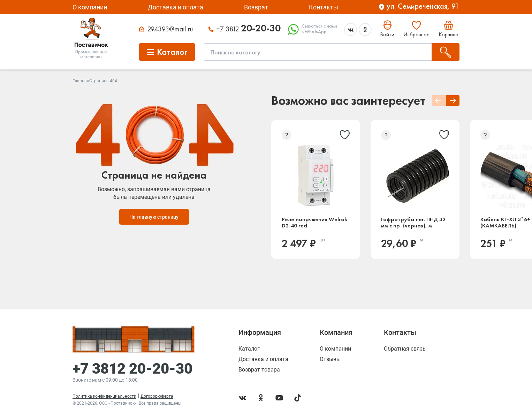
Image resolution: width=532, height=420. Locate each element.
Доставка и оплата (176, 7)
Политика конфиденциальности (104, 396)
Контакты (324, 7)
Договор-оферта (157, 396)
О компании (90, 7)
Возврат (256, 7)
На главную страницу (154, 217)
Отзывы (330, 359)
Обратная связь (405, 349)
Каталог (249, 349)
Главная (81, 81)
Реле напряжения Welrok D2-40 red (314, 223)
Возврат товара (259, 370)
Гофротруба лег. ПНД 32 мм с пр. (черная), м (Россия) (413, 223)
